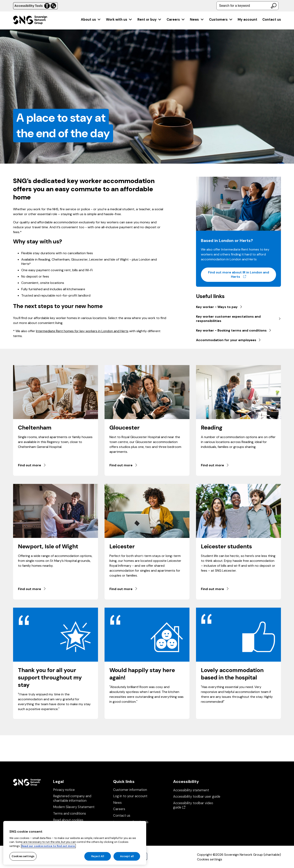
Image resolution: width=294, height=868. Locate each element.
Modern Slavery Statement (74, 807)
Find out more (32, 465)
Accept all (127, 859)
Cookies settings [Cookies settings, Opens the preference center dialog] (23, 859)
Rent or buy (150, 20)
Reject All (97, 859)
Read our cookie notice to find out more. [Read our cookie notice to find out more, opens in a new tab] (48, 849)
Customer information (130, 790)
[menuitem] (91, 20)
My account (247, 20)
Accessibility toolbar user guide (197, 797)
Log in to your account (130, 796)
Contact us (272, 20)
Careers (176, 20)
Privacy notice (64, 790)
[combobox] (247, 6)
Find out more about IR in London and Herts (242, 274)
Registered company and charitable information (72, 798)
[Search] (274, 6)
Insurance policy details (131, 822)
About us (91, 20)
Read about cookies (68, 820)
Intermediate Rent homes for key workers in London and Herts (82, 331)
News (197, 20)
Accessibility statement (191, 790)
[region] (75, 846)
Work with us (119, 20)
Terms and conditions (70, 813)
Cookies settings (210, 859)
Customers (221, 20)
